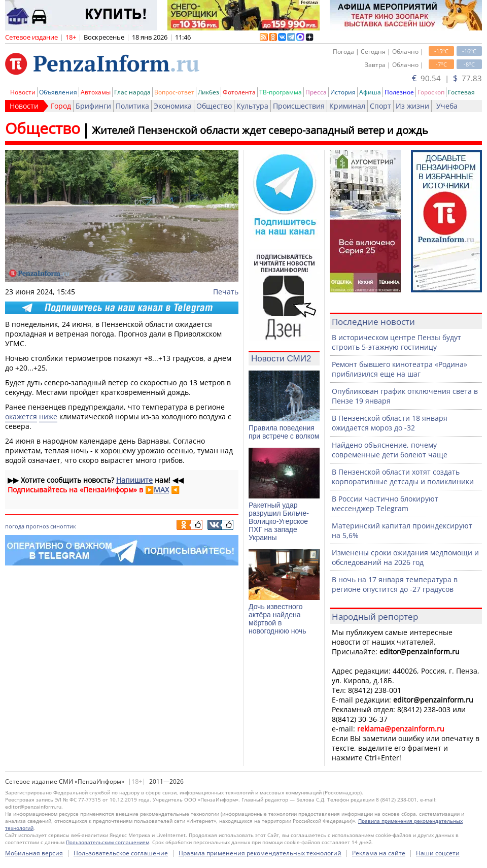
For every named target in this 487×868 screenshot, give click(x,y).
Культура (252, 106)
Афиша (370, 92)
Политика (132, 106)
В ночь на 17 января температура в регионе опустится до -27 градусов (395, 584)
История (343, 92)
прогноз (37, 526)
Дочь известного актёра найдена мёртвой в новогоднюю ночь (277, 619)
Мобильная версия (34, 853)
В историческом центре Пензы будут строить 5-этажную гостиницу (396, 342)
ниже (48, 416)
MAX (161, 490)
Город (61, 106)
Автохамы (96, 92)
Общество (214, 106)
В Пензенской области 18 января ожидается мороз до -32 (390, 423)
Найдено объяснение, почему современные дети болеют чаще (390, 450)
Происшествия (299, 106)
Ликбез (208, 92)
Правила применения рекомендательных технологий (260, 853)
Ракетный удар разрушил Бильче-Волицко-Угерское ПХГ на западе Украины (279, 521)
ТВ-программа (281, 92)
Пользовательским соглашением (108, 842)
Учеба (447, 106)
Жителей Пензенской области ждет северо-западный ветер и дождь (260, 130)
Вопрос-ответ (174, 92)
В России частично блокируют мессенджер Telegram (385, 504)
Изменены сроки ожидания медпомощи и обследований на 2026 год (405, 557)
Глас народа (132, 92)
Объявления (58, 92)
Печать (226, 292)
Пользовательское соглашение (121, 853)
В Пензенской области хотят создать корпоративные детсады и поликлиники (403, 477)
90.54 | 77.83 (447, 78)
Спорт (380, 106)
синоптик (63, 526)
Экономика (173, 106)
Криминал (347, 106)
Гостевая (461, 92)
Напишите (134, 480)
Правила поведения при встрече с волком (284, 432)
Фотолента (239, 92)
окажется (21, 416)
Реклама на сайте (379, 853)
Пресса (316, 92)
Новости (23, 92)
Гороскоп (431, 92)
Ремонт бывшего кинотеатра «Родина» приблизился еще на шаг (399, 369)
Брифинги (93, 106)
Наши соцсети (438, 853)
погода (15, 526)
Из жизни (412, 106)
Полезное (399, 92)
